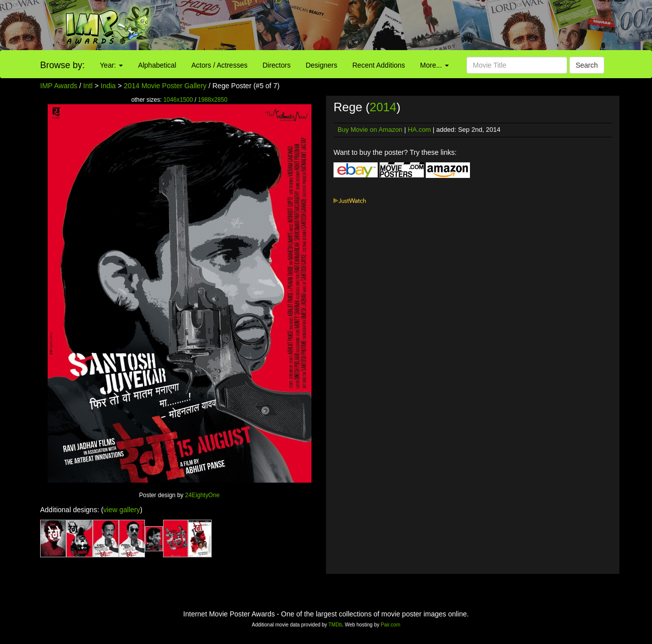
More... (435, 65)
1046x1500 (178, 100)
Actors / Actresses (219, 65)
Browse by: (62, 65)
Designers (321, 65)
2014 (383, 107)
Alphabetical (157, 65)
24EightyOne (202, 495)
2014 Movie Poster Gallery (165, 86)
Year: (111, 65)
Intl (88, 86)
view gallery (122, 510)
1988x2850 (213, 100)
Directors (276, 65)
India (108, 86)
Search (587, 65)
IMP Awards (59, 86)
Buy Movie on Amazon (370, 130)
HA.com (419, 130)
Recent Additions (379, 65)
